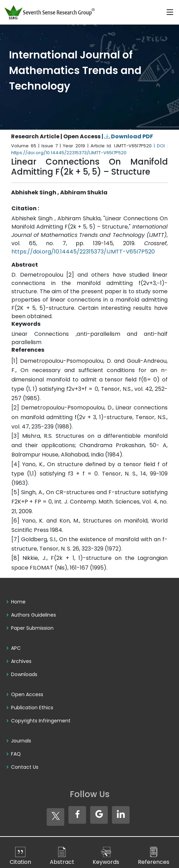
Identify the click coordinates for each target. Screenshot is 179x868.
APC (16, 648)
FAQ (16, 754)
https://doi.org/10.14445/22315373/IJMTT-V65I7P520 (83, 252)
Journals (21, 741)
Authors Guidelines (34, 615)
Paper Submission (32, 628)
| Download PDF (127, 136)
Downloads (24, 674)
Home (18, 602)
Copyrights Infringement (41, 721)
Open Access (27, 694)
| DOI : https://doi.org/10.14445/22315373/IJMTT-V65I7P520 (89, 149)
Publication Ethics (32, 708)
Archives (21, 661)
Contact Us (25, 767)
